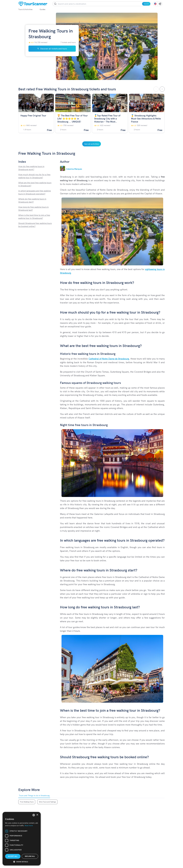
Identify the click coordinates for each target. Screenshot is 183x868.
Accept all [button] (13, 856)
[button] (22, 862)
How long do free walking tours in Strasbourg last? (33, 208)
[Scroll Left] (156, 89)
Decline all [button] (30, 856)
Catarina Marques (74, 169)
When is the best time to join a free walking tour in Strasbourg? (34, 217)
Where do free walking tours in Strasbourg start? (32, 200)
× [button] (37, 815)
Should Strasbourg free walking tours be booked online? (35, 225)
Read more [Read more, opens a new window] (29, 826)
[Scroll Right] (162, 89)
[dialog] (22, 839)
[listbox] (34, 815)
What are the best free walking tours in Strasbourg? (35, 184)
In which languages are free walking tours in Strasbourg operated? (35, 192)
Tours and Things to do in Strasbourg (34, 796)
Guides (45, 9)
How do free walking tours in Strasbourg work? (31, 168)
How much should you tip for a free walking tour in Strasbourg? (34, 176)
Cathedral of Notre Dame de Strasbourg (109, 359)
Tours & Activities (27, 9)
